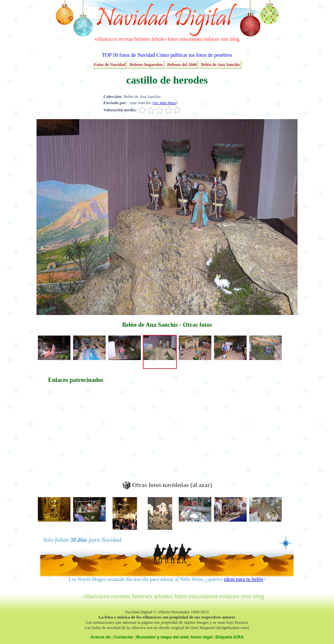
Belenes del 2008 (182, 64)
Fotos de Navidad (110, 64)
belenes (142, 39)
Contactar (123, 637)
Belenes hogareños (146, 64)
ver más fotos (165, 103)
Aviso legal (201, 637)
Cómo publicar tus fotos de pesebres (194, 55)
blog (235, 39)
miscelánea (191, 39)
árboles (159, 39)
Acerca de (100, 637)
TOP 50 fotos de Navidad (128, 55)
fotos (173, 39)
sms (225, 39)
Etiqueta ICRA (230, 637)
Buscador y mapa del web (162, 637)
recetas (126, 39)
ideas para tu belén (244, 579)
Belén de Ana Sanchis (220, 64)
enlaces (212, 39)
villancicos (106, 39)
